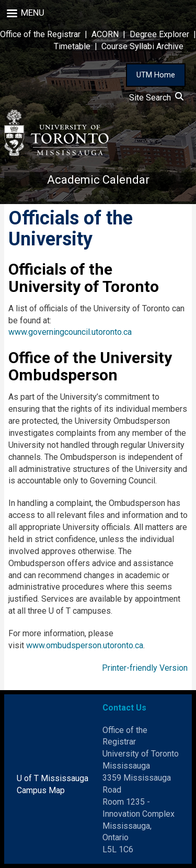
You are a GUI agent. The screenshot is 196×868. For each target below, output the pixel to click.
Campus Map (41, 790)
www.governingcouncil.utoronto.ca (70, 332)
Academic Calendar (98, 180)
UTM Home (156, 75)
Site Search (156, 98)
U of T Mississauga (53, 778)
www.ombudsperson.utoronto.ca (85, 645)
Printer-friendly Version (145, 668)
